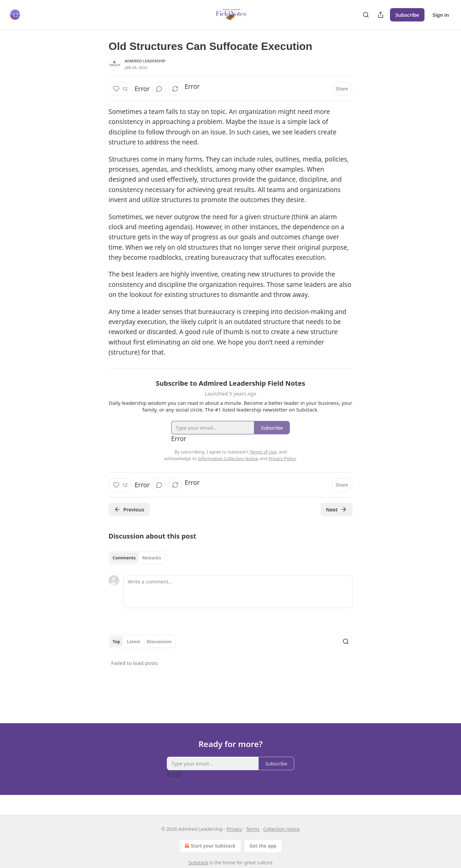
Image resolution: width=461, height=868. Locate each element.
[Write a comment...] (238, 592)
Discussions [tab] (159, 641)
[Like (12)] (120, 89)
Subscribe (407, 15)
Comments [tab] (124, 558)
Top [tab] (116, 641)
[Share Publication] (381, 15)
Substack (199, 862)
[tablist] (137, 558)
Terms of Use (263, 452)
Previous (129, 509)
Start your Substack (209, 846)
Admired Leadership (145, 61)
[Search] (366, 15)
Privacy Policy (282, 458)
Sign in (441, 15)
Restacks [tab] (152, 558)
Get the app (263, 846)
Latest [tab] (134, 641)
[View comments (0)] (159, 89)
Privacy (234, 829)
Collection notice (282, 829)
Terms (253, 829)
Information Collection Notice (228, 458)
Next (337, 509)
